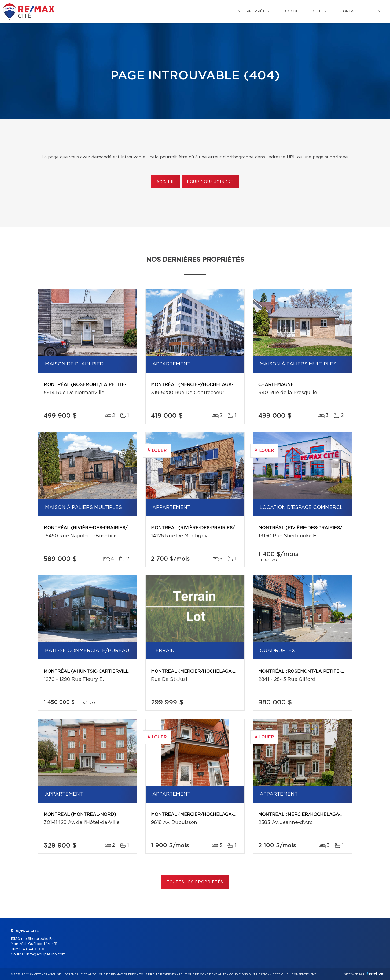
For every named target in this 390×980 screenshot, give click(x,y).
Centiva (375, 974)
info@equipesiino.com (46, 954)
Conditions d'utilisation (249, 974)
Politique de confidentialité (203, 974)
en (378, 11)
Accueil (166, 182)
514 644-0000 (32, 949)
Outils (319, 11)
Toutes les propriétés (195, 882)
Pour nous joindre (210, 182)
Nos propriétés (253, 11)
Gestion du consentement (294, 974)
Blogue (291, 11)
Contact (349, 11)
